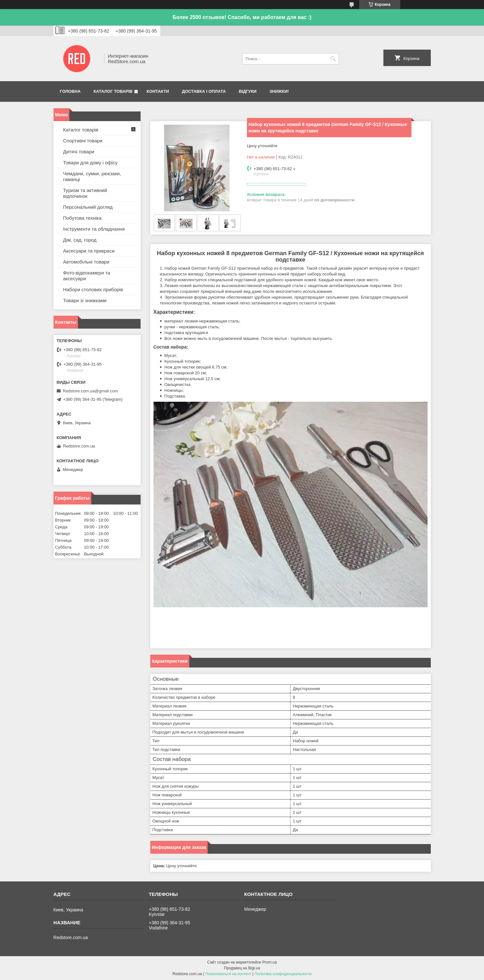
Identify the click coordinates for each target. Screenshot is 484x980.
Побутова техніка (82, 218)
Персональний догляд (88, 207)
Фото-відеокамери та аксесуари (87, 276)
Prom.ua (269, 962)
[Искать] (333, 59)
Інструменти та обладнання (94, 229)
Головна (70, 91)
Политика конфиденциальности (283, 974)
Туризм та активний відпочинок (85, 193)
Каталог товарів (113, 91)
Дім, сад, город (80, 240)
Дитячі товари (79, 152)
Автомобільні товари (86, 262)
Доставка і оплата (204, 91)
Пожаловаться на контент (228, 974)
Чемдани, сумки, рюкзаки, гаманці (92, 176)
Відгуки (247, 91)
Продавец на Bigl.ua (242, 968)
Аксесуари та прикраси (89, 251)
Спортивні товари (83, 141)
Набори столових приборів (93, 289)
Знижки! (279, 91)
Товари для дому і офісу (90, 163)
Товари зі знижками (85, 300)
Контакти (158, 91)
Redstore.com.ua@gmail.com (90, 391)
